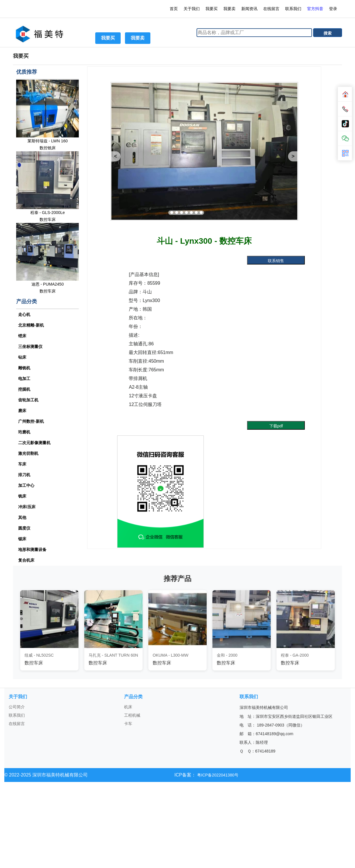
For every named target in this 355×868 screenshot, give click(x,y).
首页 (174, 9)
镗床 (22, 336)
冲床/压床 (27, 507)
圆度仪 (24, 528)
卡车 (128, 724)
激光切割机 (28, 453)
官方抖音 (315, 9)
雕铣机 (24, 368)
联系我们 (293, 9)
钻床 (22, 357)
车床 (22, 464)
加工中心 (26, 485)
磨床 (22, 411)
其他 (22, 517)
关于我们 (192, 9)
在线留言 (271, 9)
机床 (128, 707)
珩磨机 (24, 432)
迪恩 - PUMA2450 (48, 284)
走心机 (24, 314)
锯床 (22, 539)
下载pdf (276, 426)
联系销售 (276, 261)
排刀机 (24, 475)
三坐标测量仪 (30, 347)
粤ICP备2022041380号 (217, 775)
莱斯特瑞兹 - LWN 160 (48, 141)
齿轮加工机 (28, 400)
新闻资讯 (249, 9)
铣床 (22, 496)
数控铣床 (48, 148)
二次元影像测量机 (34, 443)
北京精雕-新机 (31, 325)
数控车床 (48, 219)
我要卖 (229, 9)
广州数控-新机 (31, 421)
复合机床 (26, 560)
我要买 (212, 9)
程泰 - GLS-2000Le (48, 213)
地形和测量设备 (32, 550)
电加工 (24, 379)
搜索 (328, 33)
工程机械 (132, 715)
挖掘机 (24, 389)
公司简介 (17, 707)
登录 (334, 9)
